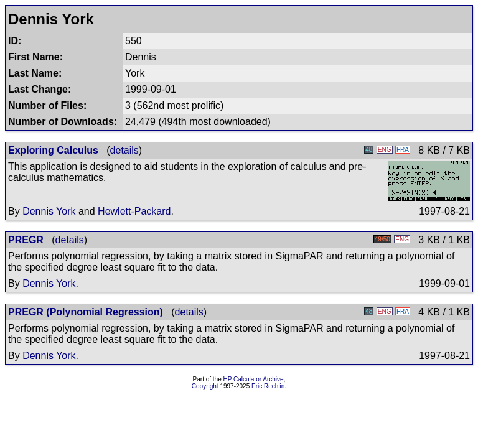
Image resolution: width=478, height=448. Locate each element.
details (124, 150)
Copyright (205, 386)
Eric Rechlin (268, 386)
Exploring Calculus (53, 150)
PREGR (26, 240)
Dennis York (49, 211)
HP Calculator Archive (254, 379)
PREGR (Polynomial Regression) (86, 312)
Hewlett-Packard (134, 211)
